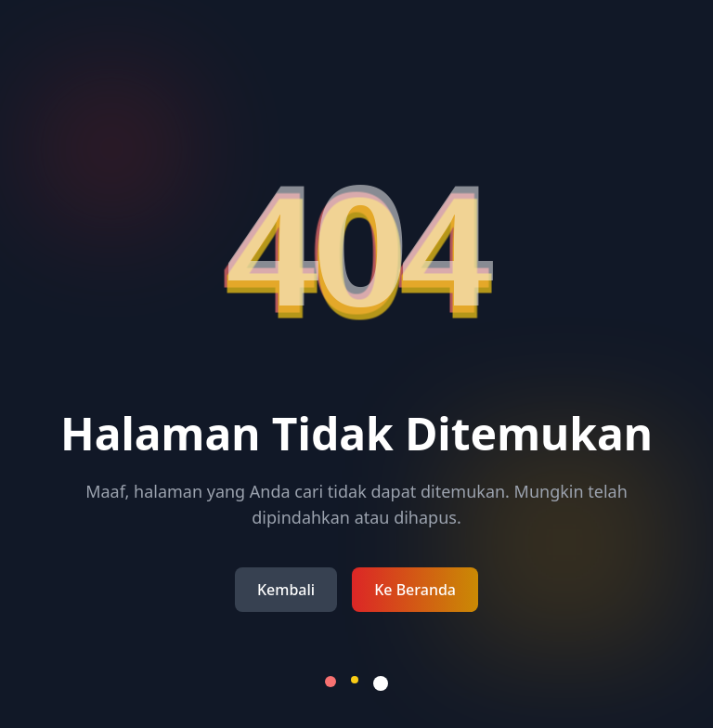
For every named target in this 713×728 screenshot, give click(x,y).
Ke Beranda (415, 590)
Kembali (286, 590)
